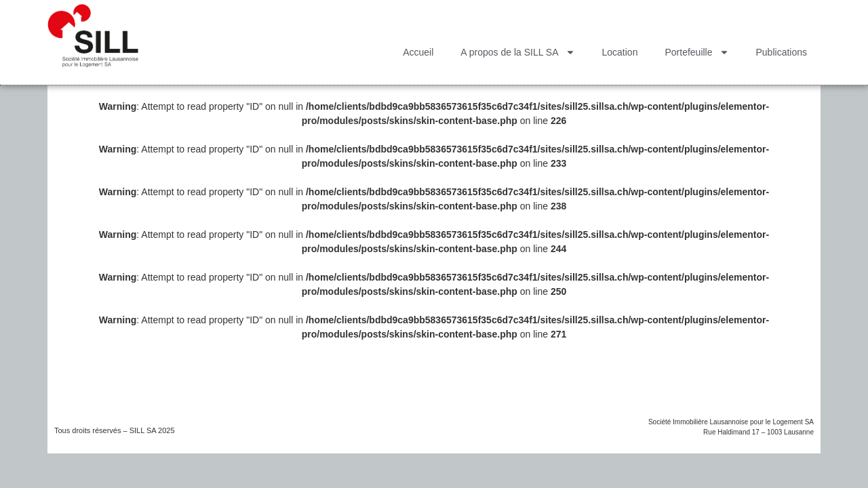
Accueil (418, 52)
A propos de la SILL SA (517, 52)
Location (620, 52)
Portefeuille (696, 52)
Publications (782, 52)
